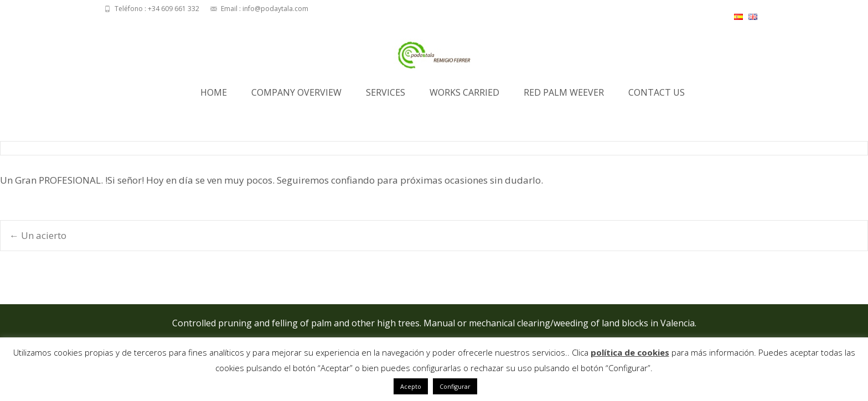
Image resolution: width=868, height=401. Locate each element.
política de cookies (630, 352)
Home (214, 96)
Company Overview (296, 96)
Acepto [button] (411, 386)
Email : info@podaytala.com (265, 9)
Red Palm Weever (564, 96)
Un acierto (38, 235)
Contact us (657, 96)
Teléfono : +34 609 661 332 (157, 9)
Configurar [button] (455, 386)
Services (386, 96)
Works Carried (464, 96)
